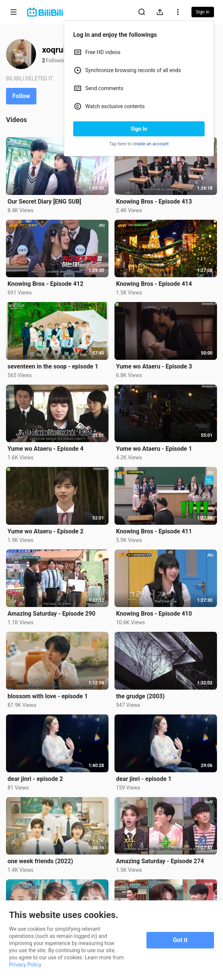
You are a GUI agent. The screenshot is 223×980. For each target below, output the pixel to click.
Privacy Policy (25, 965)
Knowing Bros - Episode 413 (154, 202)
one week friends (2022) (40, 861)
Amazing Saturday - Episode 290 (51, 614)
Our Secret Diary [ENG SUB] (44, 202)
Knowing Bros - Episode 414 (154, 284)
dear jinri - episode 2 (35, 779)
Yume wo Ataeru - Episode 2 (45, 531)
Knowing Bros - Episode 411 (154, 531)
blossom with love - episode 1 (48, 696)
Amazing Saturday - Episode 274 (160, 861)
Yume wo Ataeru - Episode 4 (45, 449)
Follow (21, 96)
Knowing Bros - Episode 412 (45, 284)
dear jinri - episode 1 (144, 779)
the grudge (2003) (140, 696)
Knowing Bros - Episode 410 (154, 614)
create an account (151, 144)
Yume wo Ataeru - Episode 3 (154, 366)
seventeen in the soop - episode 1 (53, 366)
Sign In (139, 129)
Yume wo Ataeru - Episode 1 (154, 449)
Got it (180, 940)
